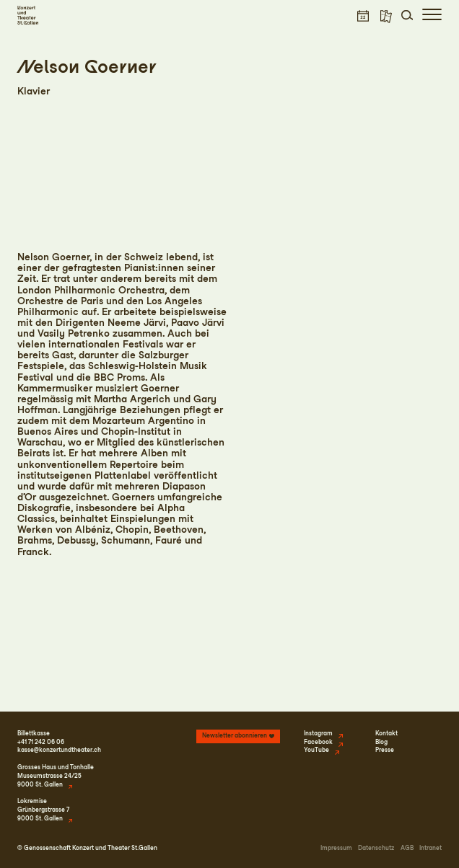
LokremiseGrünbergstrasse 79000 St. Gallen (43, 810)
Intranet (430, 848)
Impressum (336, 848)
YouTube (316, 750)
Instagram (318, 733)
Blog (381, 742)
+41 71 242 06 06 (41, 742)
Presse (385, 750)
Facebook (318, 742)
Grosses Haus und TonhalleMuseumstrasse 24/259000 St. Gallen (56, 776)
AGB (407, 848)
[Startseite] (28, 15)
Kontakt (386, 733)
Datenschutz (376, 848)
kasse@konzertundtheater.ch (59, 750)
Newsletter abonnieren (235, 735)
